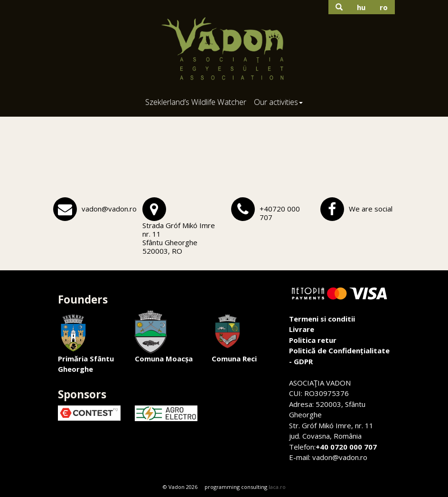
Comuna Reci (234, 337)
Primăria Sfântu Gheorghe (86, 342)
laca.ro (277, 487)
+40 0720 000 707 (346, 447)
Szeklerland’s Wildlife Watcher (196, 102)
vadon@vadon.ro (109, 209)
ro (384, 7)
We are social (371, 209)
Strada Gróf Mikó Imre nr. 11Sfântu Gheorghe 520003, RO (179, 238)
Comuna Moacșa (164, 337)
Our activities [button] (278, 102)
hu (361, 7)
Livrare (302, 329)
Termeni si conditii (322, 319)
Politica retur (313, 340)
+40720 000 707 (280, 213)
